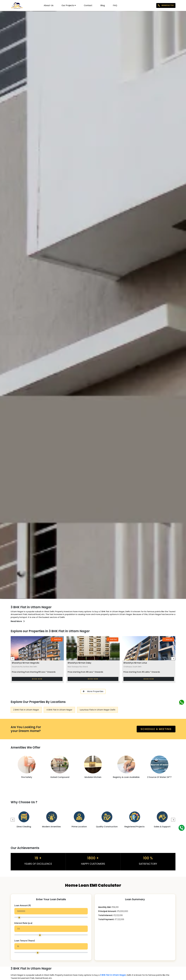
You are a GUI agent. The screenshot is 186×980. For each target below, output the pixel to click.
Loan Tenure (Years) (25, 941)
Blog (103, 5)
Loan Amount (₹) (23, 906)
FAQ (115, 5)
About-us (49, 5)
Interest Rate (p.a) (24, 923)
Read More (18, 621)
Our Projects (69, 5)
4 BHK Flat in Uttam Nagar (59, 710)
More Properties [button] (93, 691)
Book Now (37, 679)
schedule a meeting (156, 729)
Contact (88, 5)
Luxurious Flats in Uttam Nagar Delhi (97, 710)
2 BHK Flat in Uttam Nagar (26, 710)
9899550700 (166, 5)
